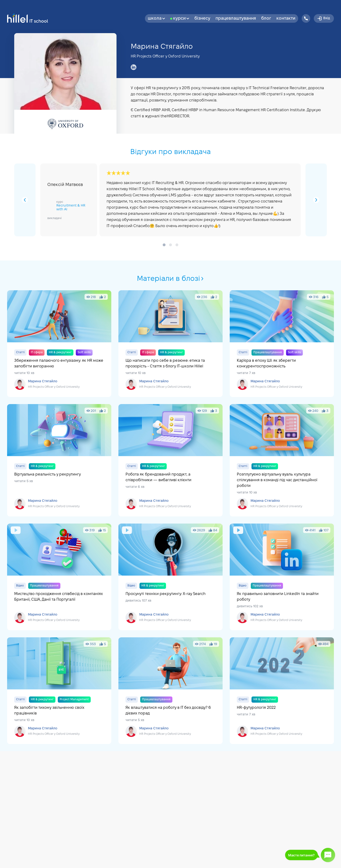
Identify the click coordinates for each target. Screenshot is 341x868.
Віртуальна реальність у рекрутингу (59, 460)
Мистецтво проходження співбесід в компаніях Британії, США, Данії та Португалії (59, 577)
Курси (181, 19)
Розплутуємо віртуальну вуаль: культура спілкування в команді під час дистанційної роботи (282, 460)
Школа (156, 19)
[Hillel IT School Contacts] (306, 18)
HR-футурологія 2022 (282, 691)
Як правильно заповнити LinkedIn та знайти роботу (282, 577)
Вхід (323, 18)
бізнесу (202, 19)
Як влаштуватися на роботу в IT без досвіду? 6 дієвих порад (170, 691)
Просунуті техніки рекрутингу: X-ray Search (170, 577)
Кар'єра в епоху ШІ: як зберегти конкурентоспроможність (282, 344)
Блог (266, 19)
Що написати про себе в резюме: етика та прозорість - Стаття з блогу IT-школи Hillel (170, 344)
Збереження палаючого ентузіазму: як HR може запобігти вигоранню (59, 344)
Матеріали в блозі (171, 279)
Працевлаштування (236, 19)
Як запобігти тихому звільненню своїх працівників (59, 691)
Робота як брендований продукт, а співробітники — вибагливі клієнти (170, 460)
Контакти (286, 19)
